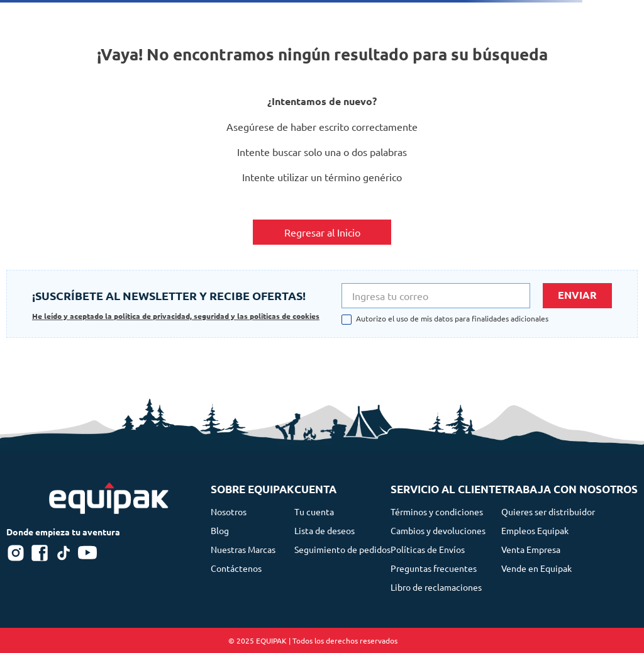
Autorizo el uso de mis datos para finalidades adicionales (452, 319)
